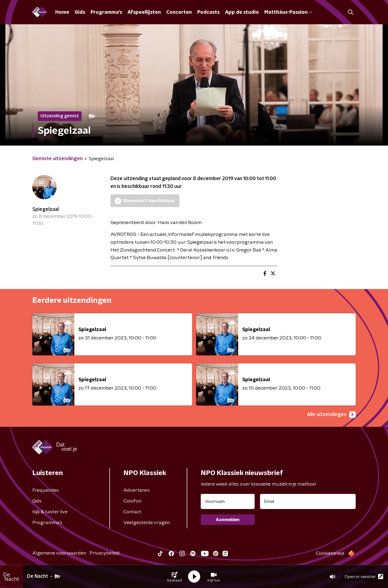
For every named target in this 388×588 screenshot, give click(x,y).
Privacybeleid (105, 553)
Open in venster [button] (364, 577)
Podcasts (208, 12)
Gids (80, 12)
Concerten (179, 12)
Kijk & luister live (50, 512)
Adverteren (136, 490)
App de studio (242, 12)
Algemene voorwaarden (59, 553)
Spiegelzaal (46, 209)
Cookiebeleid (330, 553)
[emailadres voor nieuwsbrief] (308, 501)
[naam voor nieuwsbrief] (228, 501)
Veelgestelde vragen (147, 523)
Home (62, 12)
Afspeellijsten (144, 12)
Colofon (132, 501)
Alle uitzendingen (331, 415)
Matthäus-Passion (288, 12)
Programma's (106, 12)
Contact (132, 512)
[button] (174, 577)
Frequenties (46, 490)
